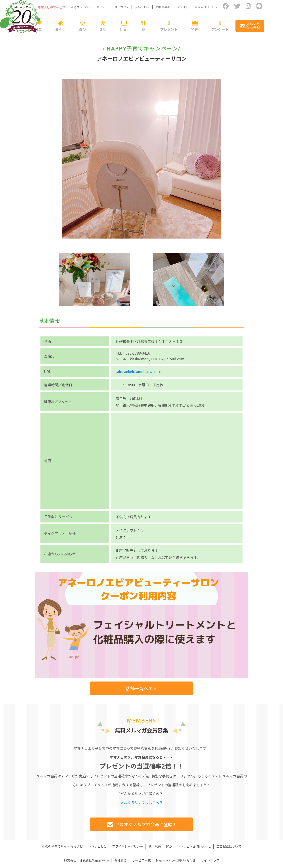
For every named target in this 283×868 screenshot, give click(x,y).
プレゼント (169, 26)
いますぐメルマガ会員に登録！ (141, 824)
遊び (82, 26)
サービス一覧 (141, 860)
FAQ (169, 846)
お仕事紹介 (163, 7)
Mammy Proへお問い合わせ (176, 860)
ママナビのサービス (52, 7)
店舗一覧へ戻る (141, 688)
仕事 (123, 26)
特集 (195, 26)
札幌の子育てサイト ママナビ (62, 846)
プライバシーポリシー (128, 846)
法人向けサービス (206, 7)
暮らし (60, 26)
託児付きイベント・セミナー (89, 7)
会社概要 (120, 860)
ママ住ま (183, 7)
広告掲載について (229, 846)
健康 (103, 26)
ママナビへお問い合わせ (194, 846)
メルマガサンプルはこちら (141, 802)
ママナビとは (98, 846)
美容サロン (142, 7)
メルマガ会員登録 (250, 26)
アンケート (220, 26)
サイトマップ (210, 860)
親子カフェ (122, 7)
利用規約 (155, 846)
